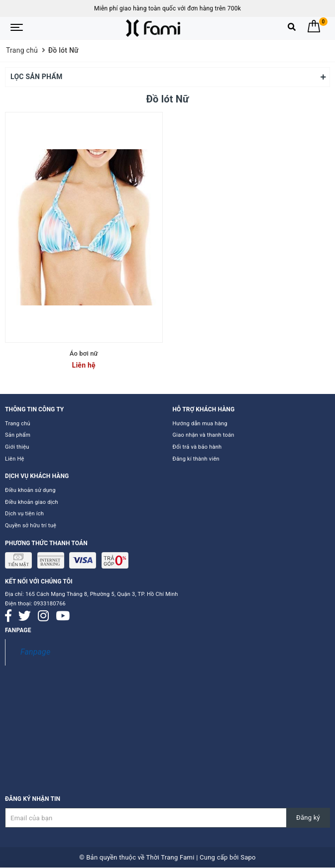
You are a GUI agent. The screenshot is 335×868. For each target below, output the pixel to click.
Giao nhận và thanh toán (204, 435)
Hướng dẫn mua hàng (200, 424)
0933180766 (50, 604)
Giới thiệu (17, 447)
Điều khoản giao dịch (32, 502)
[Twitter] (25, 616)
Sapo (248, 857)
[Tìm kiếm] (292, 29)
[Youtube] (63, 616)
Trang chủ (18, 424)
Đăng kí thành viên (196, 459)
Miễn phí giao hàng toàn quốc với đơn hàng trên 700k (167, 8)
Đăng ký (308, 818)
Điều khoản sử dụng (30, 490)
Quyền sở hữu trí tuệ (31, 526)
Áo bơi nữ (84, 353)
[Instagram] (43, 616)
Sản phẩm (18, 435)
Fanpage (35, 652)
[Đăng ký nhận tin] (167, 818)
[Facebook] (8, 616)
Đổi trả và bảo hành (197, 447)
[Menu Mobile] (17, 28)
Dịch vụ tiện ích (24, 514)
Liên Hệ (15, 459)
